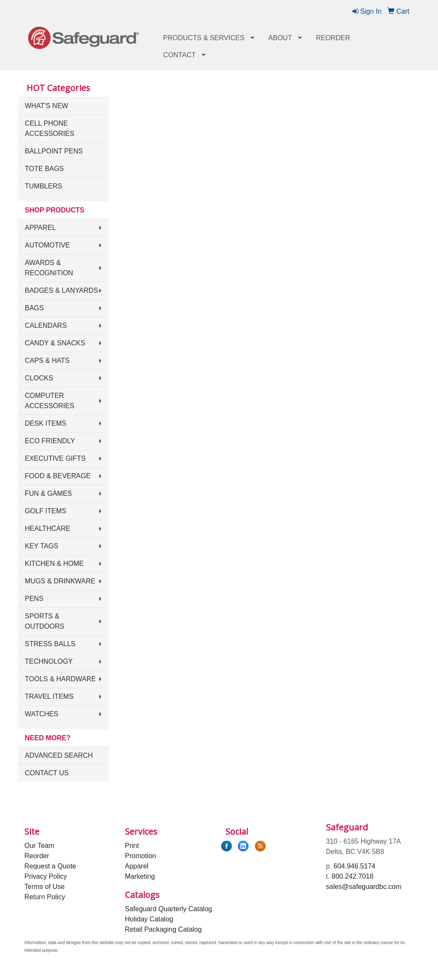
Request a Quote (50, 866)
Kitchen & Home (54, 564)
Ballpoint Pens (54, 151)
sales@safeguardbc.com (364, 887)
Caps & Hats (47, 361)
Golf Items (46, 511)
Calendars (46, 325)
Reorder (333, 38)
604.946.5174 (355, 866)
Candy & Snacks (55, 343)
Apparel (40, 228)
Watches (41, 714)
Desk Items (46, 423)
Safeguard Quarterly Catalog (169, 909)
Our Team (39, 846)
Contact (179, 55)
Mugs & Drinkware (60, 581)
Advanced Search (59, 755)
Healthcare (47, 528)
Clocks (39, 378)
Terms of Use (44, 887)
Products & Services (204, 38)
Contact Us (47, 773)
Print (132, 846)
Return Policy (45, 897)
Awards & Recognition (49, 268)
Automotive (47, 245)
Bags (34, 308)
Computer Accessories (50, 401)
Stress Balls (50, 644)
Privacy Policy (46, 876)
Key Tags (41, 546)
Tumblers (43, 186)
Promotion (141, 856)
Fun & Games (48, 493)
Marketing (140, 876)
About (280, 38)
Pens (34, 599)
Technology (49, 661)
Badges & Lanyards (61, 290)
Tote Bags (44, 169)
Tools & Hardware (60, 679)
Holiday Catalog (149, 919)
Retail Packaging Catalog (163, 929)
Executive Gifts (55, 458)
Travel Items (49, 696)
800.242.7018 (352, 876)
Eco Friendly (50, 441)
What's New (46, 106)
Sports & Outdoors (44, 621)
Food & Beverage (58, 476)
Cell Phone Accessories (50, 128)
